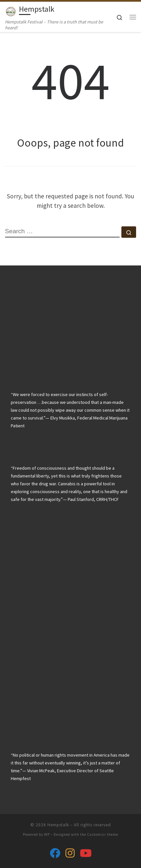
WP (47, 834)
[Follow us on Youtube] (86, 853)
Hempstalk (58, 825)
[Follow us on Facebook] (55, 853)
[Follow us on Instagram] (70, 853)
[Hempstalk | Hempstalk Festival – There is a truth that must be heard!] (11, 10)
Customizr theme (103, 834)
